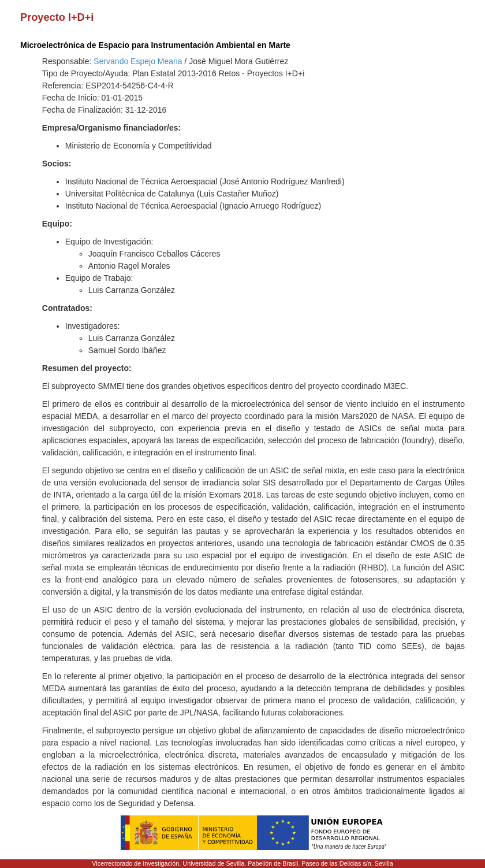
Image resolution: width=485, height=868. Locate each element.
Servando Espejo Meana (138, 61)
